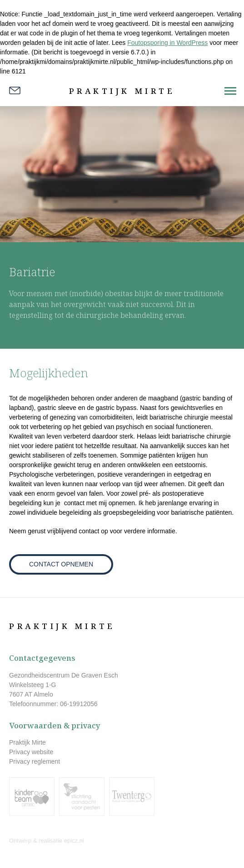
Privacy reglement (35, 761)
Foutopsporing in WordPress (167, 43)
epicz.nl (74, 841)
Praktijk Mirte (122, 91)
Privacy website (31, 752)
